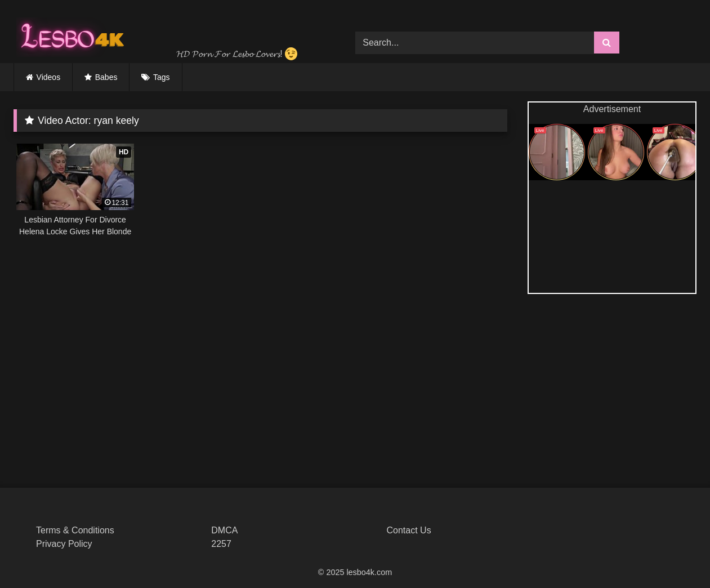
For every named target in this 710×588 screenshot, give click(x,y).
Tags (162, 77)
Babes (106, 77)
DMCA (224, 530)
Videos (49, 77)
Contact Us (409, 530)
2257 (221, 544)
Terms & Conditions (75, 530)
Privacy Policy (64, 544)
